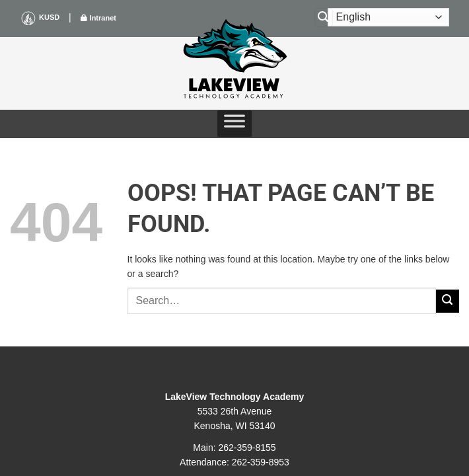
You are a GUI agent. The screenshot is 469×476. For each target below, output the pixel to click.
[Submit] (448, 301)
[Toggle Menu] (234, 124)
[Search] (324, 18)
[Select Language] (388, 17)
